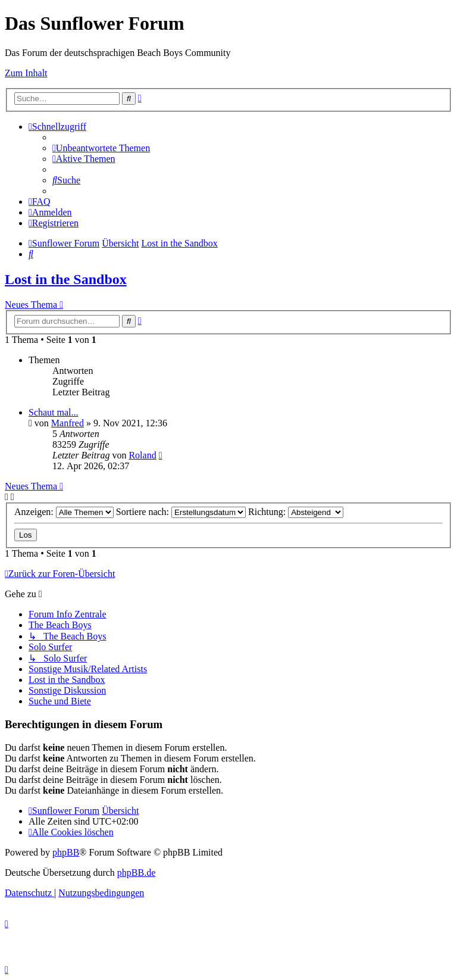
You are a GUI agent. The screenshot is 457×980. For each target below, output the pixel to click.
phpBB (66, 852)
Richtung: (296, 512)
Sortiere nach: (181, 512)
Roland (142, 455)
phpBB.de (136, 873)
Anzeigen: (64, 512)
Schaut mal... (54, 412)
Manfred (68, 423)
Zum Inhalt (26, 73)
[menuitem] (101, 148)
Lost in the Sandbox (66, 279)
